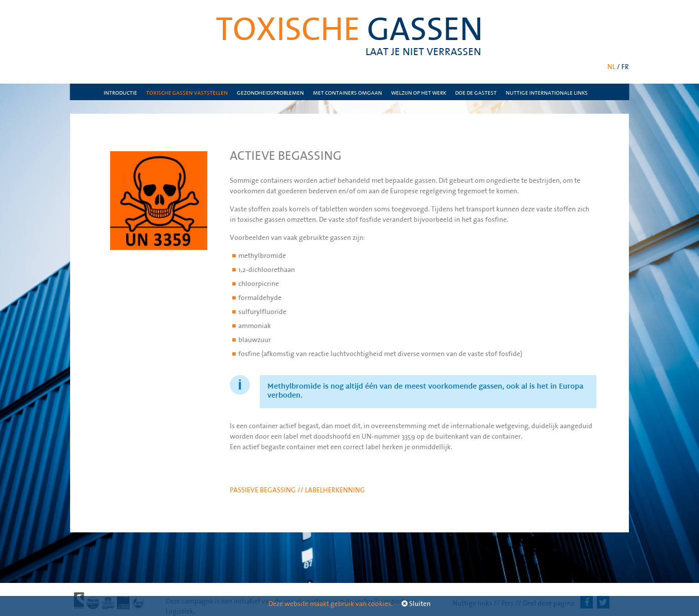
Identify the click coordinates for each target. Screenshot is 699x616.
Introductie (120, 93)
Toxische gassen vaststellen (187, 93)
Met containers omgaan (347, 93)
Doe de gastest (476, 93)
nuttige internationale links (547, 93)
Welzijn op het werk (419, 93)
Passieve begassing (264, 490)
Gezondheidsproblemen (270, 93)
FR (625, 67)
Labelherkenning (335, 490)
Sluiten (416, 603)
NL (611, 67)
